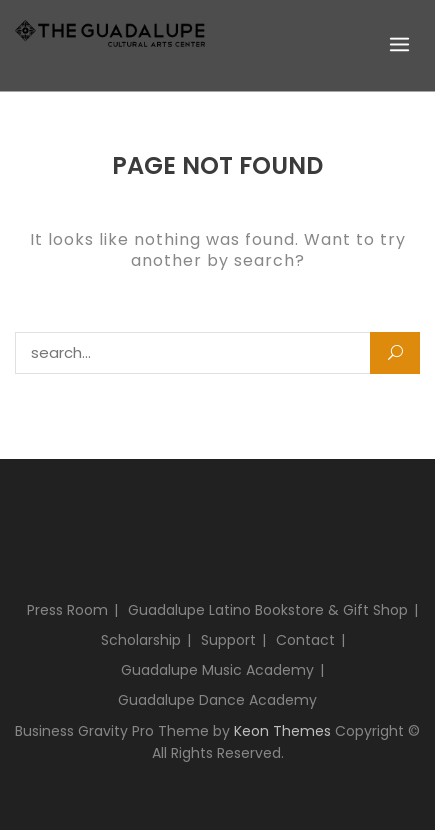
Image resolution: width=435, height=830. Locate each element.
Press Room (67, 610)
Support (228, 640)
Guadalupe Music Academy (217, 670)
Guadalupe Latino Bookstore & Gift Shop (268, 610)
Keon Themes (282, 731)
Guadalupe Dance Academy (217, 700)
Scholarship (141, 640)
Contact (305, 640)
